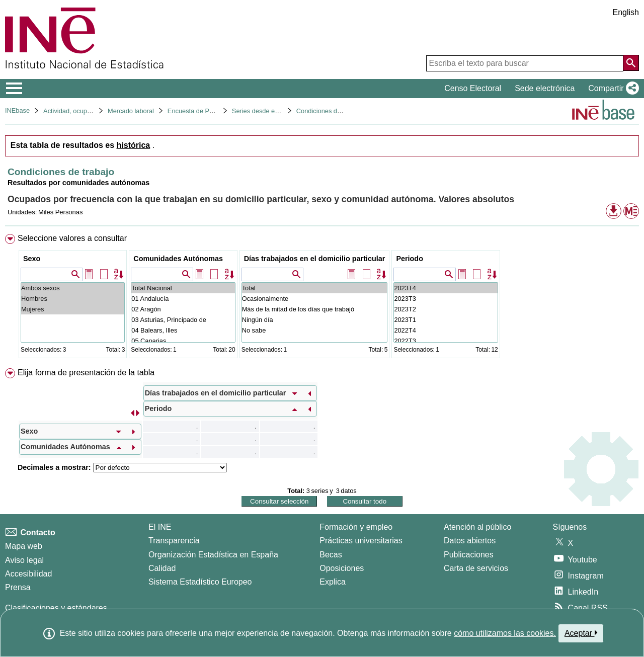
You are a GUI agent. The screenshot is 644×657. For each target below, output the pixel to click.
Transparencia (174, 541)
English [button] (626, 12)
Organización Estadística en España (213, 555)
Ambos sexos (73, 288)
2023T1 (446, 320)
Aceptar (581, 633)
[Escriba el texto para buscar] (525, 63)
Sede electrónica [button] (545, 88)
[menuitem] (322, 298)
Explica (333, 582)
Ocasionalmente (315, 299)
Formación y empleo (356, 527)
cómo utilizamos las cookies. (505, 633)
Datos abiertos (470, 541)
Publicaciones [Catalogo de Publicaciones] (469, 555)
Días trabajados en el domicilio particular (315, 259)
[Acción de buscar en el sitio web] (631, 63)
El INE (160, 527)
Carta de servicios (476, 568)
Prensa (18, 587)
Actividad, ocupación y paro (83, 111)
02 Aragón (183, 309)
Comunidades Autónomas (178, 259)
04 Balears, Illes (183, 330)
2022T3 (446, 341)
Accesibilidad (28, 574)
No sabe (315, 330)
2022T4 (446, 330)
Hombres (73, 299)
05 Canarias (183, 341)
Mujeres (73, 309)
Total (315, 288)
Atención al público (477, 527)
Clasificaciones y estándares (56, 608)
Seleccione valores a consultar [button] (72, 238)
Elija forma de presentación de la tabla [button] (86, 373)
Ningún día (315, 320)
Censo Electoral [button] (473, 88)
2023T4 (446, 288)
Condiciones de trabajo (329, 111)
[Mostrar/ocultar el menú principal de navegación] (14, 89)
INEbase (17, 110)
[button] (612, 89)
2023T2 (446, 309)
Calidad (162, 568)
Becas (331, 555)
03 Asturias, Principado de (183, 320)
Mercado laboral (131, 111)
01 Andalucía (183, 299)
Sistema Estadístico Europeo (200, 582)
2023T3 (446, 299)
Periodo (410, 259)
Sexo (32, 259)
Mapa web (24, 546)
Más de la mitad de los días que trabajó (315, 309)
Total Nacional (183, 288)
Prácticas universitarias (361, 541)
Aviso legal (24, 560)
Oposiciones (342, 568)
